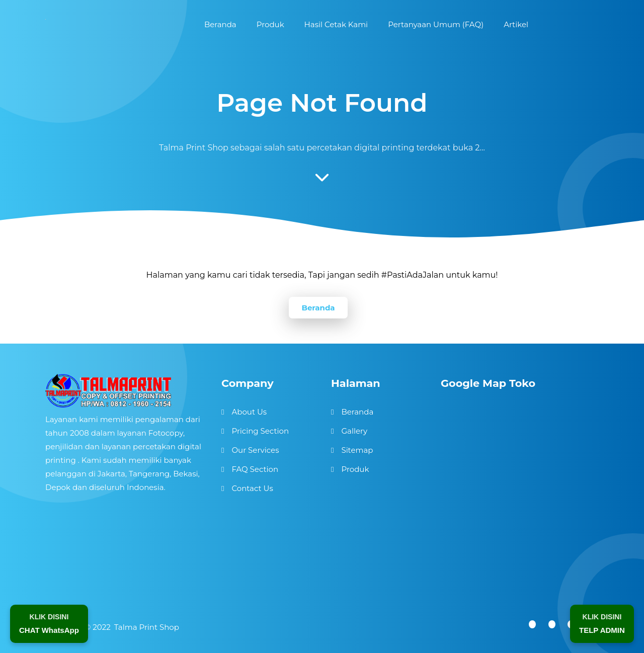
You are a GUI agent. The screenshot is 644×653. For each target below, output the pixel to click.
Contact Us (252, 488)
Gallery (354, 431)
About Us (249, 412)
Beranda (318, 308)
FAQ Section (255, 469)
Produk (355, 469)
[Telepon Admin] (602, 624)
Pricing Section (260, 431)
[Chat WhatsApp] (49, 624)
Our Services (255, 450)
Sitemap (357, 450)
